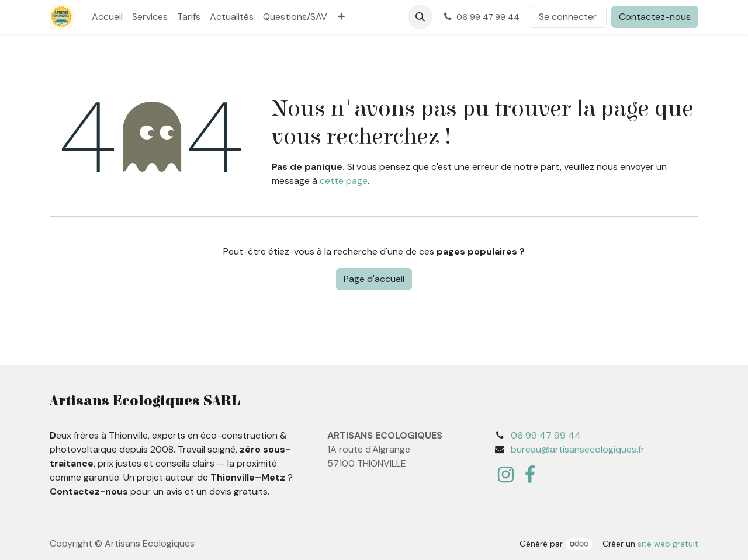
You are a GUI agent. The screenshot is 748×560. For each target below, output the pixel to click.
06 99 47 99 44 (546, 435)
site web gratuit (668, 544)
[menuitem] (107, 17)
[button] (420, 17)
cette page (344, 181)
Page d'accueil (374, 279)
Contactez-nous (655, 17)
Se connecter (568, 17)
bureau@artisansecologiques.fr (578, 449)
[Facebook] (530, 475)
